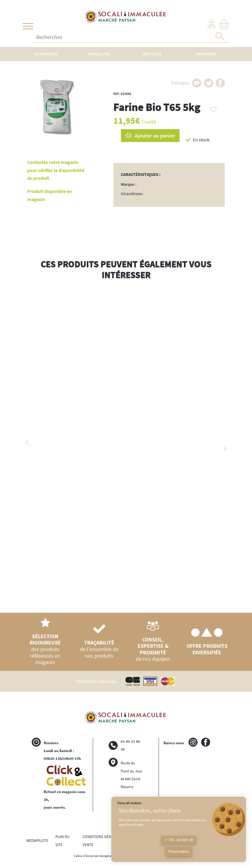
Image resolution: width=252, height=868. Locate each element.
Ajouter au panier (155, 136)
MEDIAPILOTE (37, 841)
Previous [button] (27, 443)
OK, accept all (179, 840)
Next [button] (225, 449)
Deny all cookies (129, 803)
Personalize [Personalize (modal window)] (179, 851)
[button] (212, 108)
